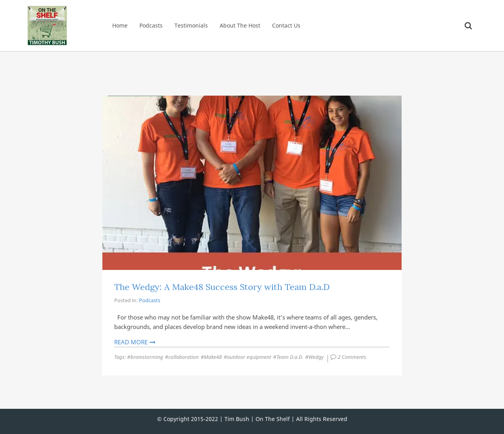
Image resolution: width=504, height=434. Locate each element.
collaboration (183, 357)
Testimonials (191, 25)
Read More (131, 342)
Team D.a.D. (290, 357)
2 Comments (353, 357)
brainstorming (147, 357)
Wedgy (316, 357)
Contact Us (286, 25)
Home (120, 25)
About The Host (240, 25)
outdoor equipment (249, 357)
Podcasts (151, 25)
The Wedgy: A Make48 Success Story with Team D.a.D (222, 287)
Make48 (213, 357)
